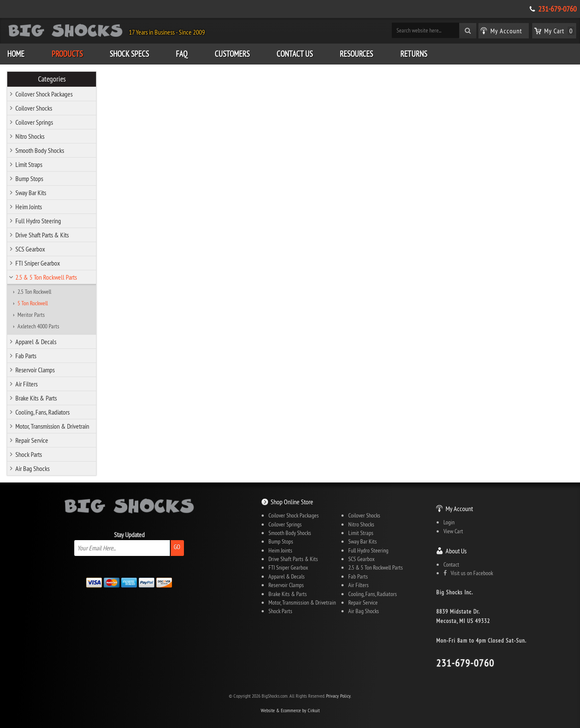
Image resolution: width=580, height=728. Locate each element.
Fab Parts (26, 356)
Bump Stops (29, 178)
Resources (356, 54)
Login (449, 522)
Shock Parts (29, 454)
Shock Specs (129, 54)
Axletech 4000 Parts (38, 326)
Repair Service (32, 440)
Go (177, 547)
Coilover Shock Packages (44, 94)
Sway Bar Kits (31, 193)
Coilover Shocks (34, 108)
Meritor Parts (31, 315)
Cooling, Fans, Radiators (42, 412)
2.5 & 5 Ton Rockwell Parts (46, 277)
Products (67, 54)
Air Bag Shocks (32, 468)
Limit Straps (29, 164)
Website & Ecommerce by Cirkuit (290, 710)
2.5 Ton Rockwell (34, 292)
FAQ (182, 54)
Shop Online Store (292, 502)
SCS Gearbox (30, 249)
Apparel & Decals (36, 342)
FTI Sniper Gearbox (38, 263)
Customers (232, 54)
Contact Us (295, 54)
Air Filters (26, 384)
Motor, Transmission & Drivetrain (52, 426)
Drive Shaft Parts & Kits (42, 235)
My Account (459, 509)
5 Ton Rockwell (33, 303)
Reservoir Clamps (35, 370)
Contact (451, 564)
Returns (414, 54)
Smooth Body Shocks (40, 150)
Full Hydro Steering (38, 221)
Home (16, 54)
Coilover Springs (34, 122)
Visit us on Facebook (468, 573)
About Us (456, 551)
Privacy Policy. (339, 696)
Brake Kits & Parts (36, 398)
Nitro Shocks (30, 136)
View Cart (453, 531)
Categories (52, 79)
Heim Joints (29, 207)
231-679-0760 (557, 9)
